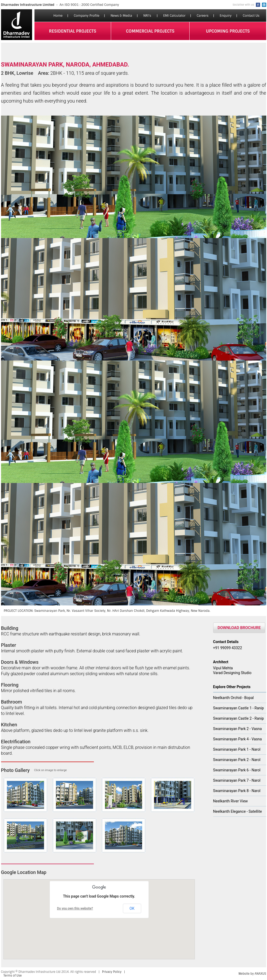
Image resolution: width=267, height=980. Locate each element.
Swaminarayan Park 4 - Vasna (238, 739)
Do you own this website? (75, 908)
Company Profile (86, 16)
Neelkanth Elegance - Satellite (238, 811)
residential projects (73, 31)
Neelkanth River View (231, 801)
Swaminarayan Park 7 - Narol (237, 780)
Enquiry (226, 16)
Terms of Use (13, 975)
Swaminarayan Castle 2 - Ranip (239, 718)
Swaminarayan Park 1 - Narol (237, 749)
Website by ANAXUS (252, 974)
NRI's (147, 16)
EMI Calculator (174, 16)
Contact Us (251, 16)
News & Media (121, 16)
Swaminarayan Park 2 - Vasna (238, 729)
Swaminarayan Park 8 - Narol (237, 791)
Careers (203, 16)
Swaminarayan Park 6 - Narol (237, 770)
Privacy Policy (112, 972)
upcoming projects (228, 31)
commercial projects (150, 31)
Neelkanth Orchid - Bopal (233, 698)
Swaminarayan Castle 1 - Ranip (239, 708)
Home (58, 16)
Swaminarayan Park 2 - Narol (237, 760)
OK (132, 908)
